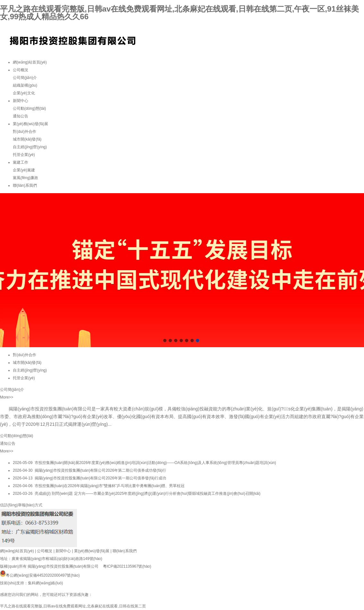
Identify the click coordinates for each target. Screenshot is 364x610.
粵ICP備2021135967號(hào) (127, 566)
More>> (7, 397)
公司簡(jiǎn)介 (25, 78)
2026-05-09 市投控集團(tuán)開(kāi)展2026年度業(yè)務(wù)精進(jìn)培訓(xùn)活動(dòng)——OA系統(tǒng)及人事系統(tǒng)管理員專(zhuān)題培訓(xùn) (144, 463)
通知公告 (21, 116)
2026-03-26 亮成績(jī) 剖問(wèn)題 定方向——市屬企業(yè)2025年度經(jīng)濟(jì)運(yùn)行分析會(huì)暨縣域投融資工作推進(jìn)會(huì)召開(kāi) (137, 494)
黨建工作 (21, 162)
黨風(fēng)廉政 (25, 178)
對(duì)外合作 (25, 132)
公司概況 (21, 70)
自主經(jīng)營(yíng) (30, 147)
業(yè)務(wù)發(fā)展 (30, 124)
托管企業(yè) (24, 155)
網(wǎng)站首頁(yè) (30, 62)
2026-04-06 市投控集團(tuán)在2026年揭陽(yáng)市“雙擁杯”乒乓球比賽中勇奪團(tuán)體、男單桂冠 (99, 486)
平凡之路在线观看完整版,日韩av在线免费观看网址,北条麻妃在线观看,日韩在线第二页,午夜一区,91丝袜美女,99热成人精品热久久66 (179, 13)
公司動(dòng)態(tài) (29, 108)
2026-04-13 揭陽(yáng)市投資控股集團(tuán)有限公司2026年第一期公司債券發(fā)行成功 (89, 478)
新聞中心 (21, 101)
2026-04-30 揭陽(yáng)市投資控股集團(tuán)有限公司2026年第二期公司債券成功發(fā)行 (89, 470)
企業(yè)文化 (24, 93)
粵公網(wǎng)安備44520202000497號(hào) (40, 575)
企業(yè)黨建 (24, 170)
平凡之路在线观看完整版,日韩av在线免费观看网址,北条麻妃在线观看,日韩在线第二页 (73, 606)
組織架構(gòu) (25, 85)
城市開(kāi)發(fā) (27, 139)
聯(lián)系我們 (25, 185)
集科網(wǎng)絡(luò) (45, 583)
